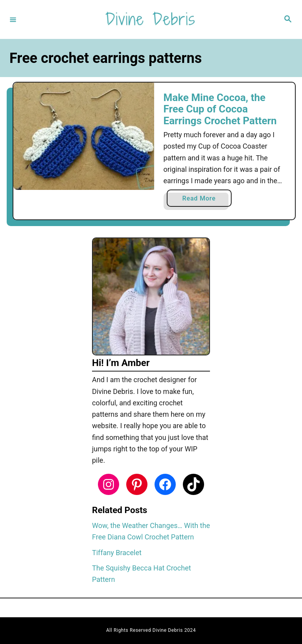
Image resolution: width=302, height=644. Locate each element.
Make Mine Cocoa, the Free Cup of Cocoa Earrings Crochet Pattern (220, 109)
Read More (202, 200)
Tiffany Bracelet (117, 553)
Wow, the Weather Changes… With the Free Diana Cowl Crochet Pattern (151, 531)
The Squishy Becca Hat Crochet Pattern (142, 574)
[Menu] (13, 19)
